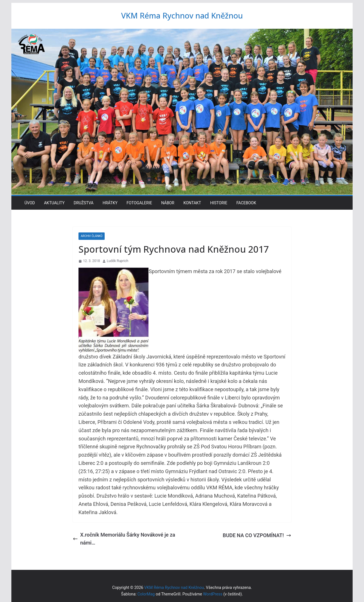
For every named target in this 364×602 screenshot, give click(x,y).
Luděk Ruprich (118, 261)
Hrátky (110, 203)
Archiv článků (92, 236)
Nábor (168, 203)
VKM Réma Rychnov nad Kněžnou (182, 15)
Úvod (30, 203)
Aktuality (54, 203)
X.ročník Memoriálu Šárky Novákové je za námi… (124, 539)
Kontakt (192, 203)
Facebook (246, 203)
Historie (219, 203)
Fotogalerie (139, 203)
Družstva (84, 203)
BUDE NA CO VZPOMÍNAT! (257, 535)
